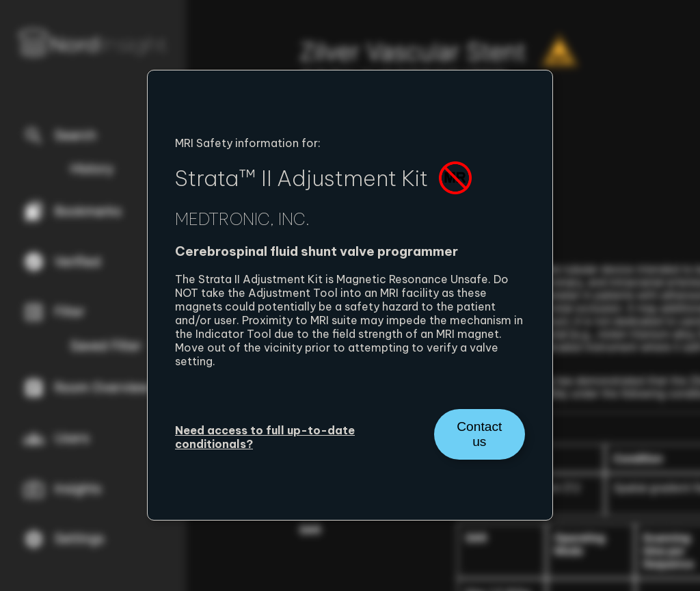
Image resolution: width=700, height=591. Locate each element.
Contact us (479, 434)
